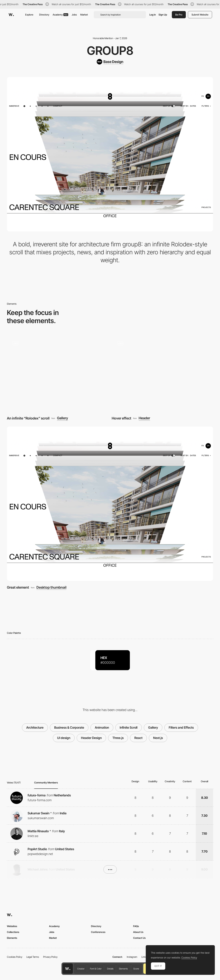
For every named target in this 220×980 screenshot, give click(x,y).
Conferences (98, 932)
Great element (18, 587)
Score (136, 969)
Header (144, 418)
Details (110, 969)
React (138, 738)
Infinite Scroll (129, 727)
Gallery (63, 418)
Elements (123, 969)
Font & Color (96, 969)
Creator (81, 969)
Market (84, 15)
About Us (138, 932)
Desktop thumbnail (51, 587)
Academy (60, 15)
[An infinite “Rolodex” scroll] (58, 374)
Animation (102, 727)
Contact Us (139, 938)
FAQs (136, 926)
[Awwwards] (11, 15)
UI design (64, 738)
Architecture (35, 727)
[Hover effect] (162, 374)
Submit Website (200, 15)
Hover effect (121, 418)
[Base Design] (110, 62)
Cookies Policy (15, 957)
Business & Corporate (69, 727)
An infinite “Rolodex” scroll (28, 418)
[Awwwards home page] (68, 969)
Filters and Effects (181, 727)
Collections (13, 932)
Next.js (158, 738)
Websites (12, 926)
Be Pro (179, 15)
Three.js (118, 738)
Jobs (74, 15)
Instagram (132, 957)
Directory (44, 15)
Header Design (91, 738)
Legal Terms (33, 957)
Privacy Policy (50, 957)
